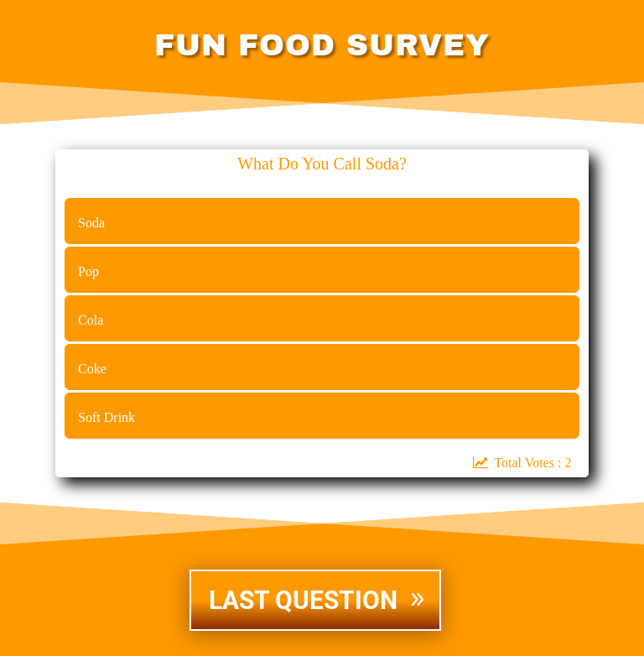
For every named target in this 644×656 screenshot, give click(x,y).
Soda (91, 223)
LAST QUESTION (303, 600)
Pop (88, 271)
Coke (92, 369)
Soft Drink (106, 417)
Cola (91, 320)
